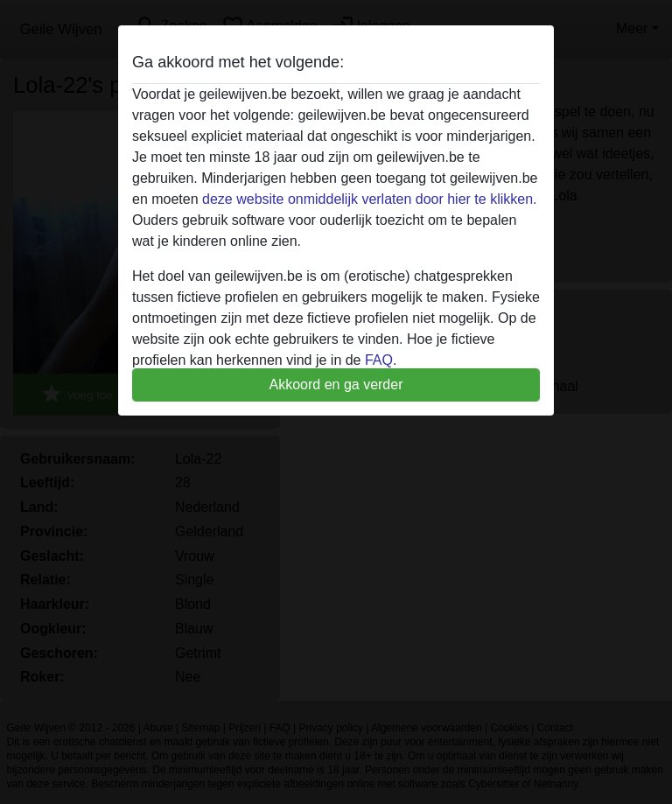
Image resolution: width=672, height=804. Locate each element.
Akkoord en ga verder (336, 385)
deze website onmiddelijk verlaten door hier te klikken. (369, 199)
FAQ (379, 360)
